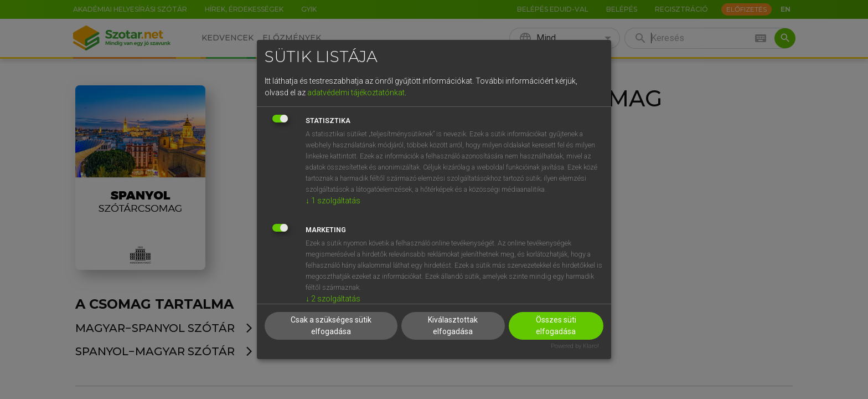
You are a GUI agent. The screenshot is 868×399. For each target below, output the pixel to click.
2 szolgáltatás (333, 299)
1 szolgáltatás (333, 201)
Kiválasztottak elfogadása (453, 326)
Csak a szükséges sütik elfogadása (331, 326)
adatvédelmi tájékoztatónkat (356, 93)
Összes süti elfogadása (556, 326)
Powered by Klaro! (575, 346)
